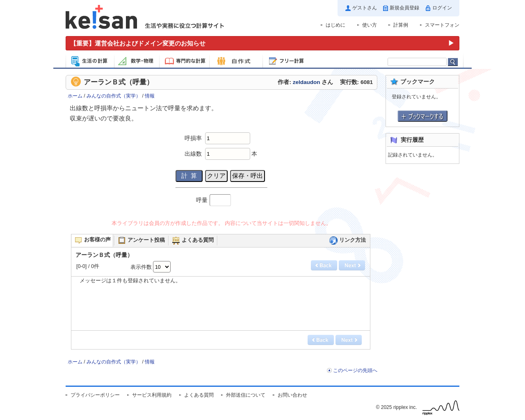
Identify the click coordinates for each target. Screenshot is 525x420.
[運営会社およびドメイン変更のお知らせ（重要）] (262, 43)
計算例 (401, 25)
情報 (150, 96)
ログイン (442, 8)
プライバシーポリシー (95, 395)
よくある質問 (199, 395)
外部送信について (246, 395)
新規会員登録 (404, 8)
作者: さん (305, 82)
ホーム (75, 96)
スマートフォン (442, 25)
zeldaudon (307, 82)
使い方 (370, 25)
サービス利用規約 (152, 395)
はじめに (336, 25)
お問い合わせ (292, 395)
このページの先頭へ (355, 370)
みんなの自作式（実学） (114, 96)
